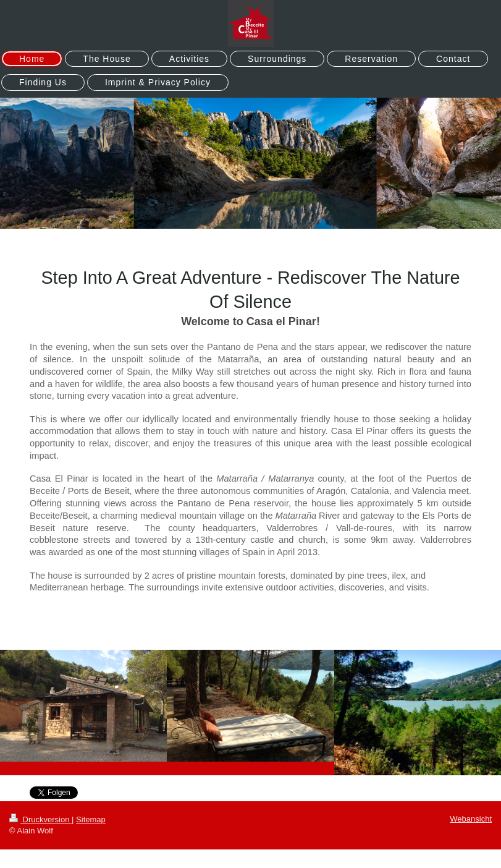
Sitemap (91, 819)
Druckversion (40, 819)
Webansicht (471, 819)
